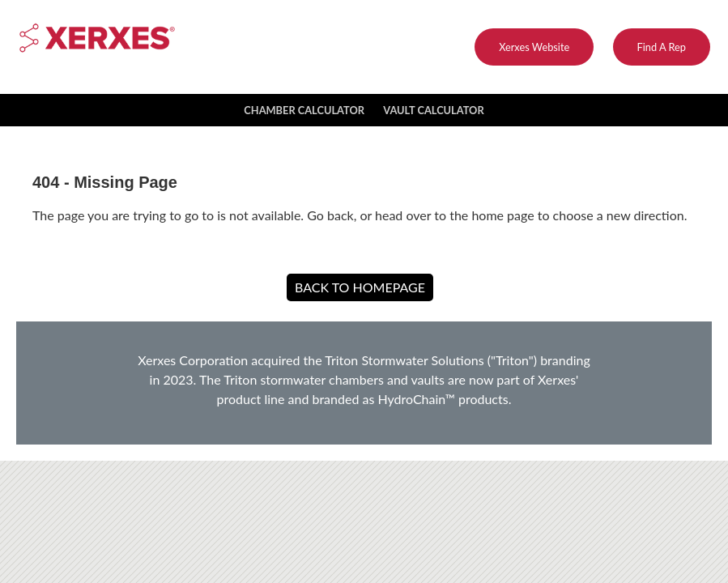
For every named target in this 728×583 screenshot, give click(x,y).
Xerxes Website (534, 47)
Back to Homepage (360, 287)
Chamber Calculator (304, 110)
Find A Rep (662, 47)
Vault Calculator (433, 110)
